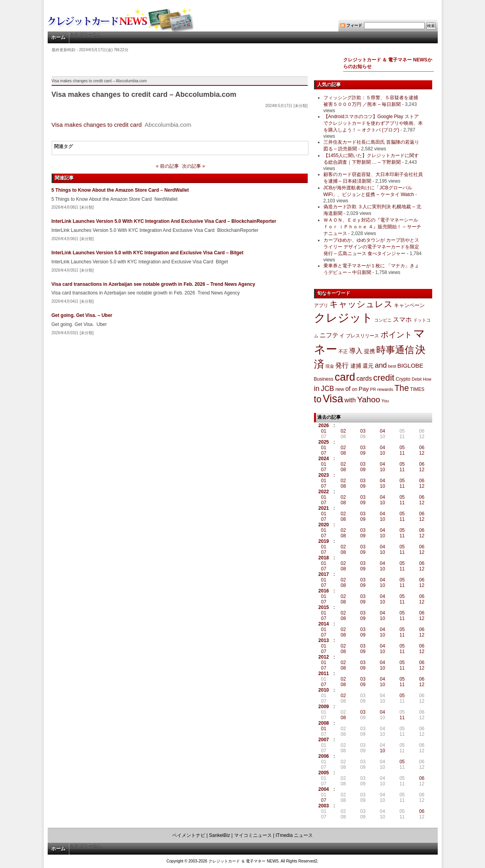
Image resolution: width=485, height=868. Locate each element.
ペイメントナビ (189, 835)
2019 (324, 541)
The (402, 388)
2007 (324, 740)
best (392, 366)
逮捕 (356, 366)
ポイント (396, 335)
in (317, 388)
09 (363, 453)
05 (402, 448)
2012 (324, 657)
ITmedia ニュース (295, 835)
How (427, 379)
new (340, 389)
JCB (327, 389)
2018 (324, 558)
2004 (324, 789)
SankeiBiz (220, 835)
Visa (333, 399)
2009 (324, 707)
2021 (324, 508)
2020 (324, 525)
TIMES (417, 389)
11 (402, 453)
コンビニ (383, 320)
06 (422, 448)
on (355, 389)
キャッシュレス (361, 304)
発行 (342, 366)
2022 (324, 492)
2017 (324, 574)
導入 (356, 351)
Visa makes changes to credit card (97, 125)
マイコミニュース (253, 835)
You (385, 401)
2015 (324, 607)
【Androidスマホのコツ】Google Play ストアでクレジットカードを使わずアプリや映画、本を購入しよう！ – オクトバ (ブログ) (373, 123)
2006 (324, 756)
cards (364, 378)
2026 (324, 426)
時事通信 (395, 350)
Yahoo (368, 399)
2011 (324, 674)
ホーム (58, 37)
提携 (370, 351)
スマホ (402, 319)
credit (384, 378)
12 (422, 453)
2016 (324, 591)
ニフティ (332, 335)
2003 (324, 806)
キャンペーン (409, 305)
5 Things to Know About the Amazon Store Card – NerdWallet (120, 190)
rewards (385, 389)
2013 (324, 640)
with (350, 400)
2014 (324, 624)
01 (324, 431)
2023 (324, 475)
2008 (324, 723)
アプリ (321, 305)
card (345, 377)
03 (363, 431)
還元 (368, 366)
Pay (364, 389)
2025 (324, 442)
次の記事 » (193, 166)
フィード (354, 25)
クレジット (344, 318)
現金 (330, 366)
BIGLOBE (411, 366)
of (348, 389)
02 (343, 431)
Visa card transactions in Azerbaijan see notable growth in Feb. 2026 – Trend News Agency (153, 284)
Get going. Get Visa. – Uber (82, 315)
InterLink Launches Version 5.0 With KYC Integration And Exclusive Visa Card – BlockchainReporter (164, 221)
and (381, 365)
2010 (324, 690)
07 (324, 453)
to (318, 399)
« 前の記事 (167, 166)
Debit (417, 379)
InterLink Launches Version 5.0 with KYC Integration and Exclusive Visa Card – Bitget (148, 253)
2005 (324, 773)
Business (324, 379)
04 (382, 431)
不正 (343, 352)
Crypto (403, 379)
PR (373, 389)
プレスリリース (362, 336)
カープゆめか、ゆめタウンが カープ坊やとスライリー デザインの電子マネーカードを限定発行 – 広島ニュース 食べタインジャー (371, 247)
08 (343, 453)
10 (382, 453)
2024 (324, 459)
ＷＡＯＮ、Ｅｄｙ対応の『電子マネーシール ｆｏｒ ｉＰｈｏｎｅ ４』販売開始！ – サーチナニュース (372, 227)
